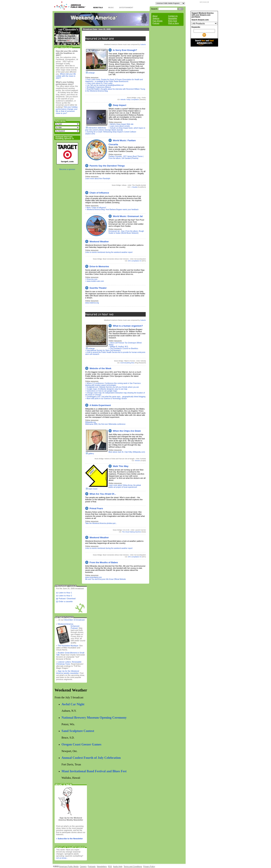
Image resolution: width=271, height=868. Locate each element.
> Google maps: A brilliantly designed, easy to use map (106, 389)
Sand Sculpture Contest (78, 731)
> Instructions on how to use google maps (101, 391)
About (155, 16)
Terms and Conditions (133, 866)
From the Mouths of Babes (104, 562)
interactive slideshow (97, 128)
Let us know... (62, 858)
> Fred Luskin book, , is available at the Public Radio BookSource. (114, 80)
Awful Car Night (73, 704)
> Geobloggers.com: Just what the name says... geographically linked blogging (115, 397)
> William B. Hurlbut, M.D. (118, 347)
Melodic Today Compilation (130, 100)
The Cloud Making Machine (132, 532)
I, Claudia (134, 187)
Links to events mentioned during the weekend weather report (109, 252)
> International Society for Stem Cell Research (103, 350)
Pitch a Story (174, 23)
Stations (156, 18)
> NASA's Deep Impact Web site (121, 124)
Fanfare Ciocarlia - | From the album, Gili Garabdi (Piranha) (126, 157)
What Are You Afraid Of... (103, 494)
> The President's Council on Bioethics (123, 348)
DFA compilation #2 (135, 261)
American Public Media (69, 866)
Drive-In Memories (99, 266)
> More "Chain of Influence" (96, 208)
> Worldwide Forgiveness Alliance (98, 87)
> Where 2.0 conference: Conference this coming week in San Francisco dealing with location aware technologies (113, 384)
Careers (83, 866)
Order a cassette (66, 601)
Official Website (106, 579)
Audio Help (118, 866)
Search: (154, 9)
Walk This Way (121, 466)
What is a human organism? (128, 326)
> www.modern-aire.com (95, 281)
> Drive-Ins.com (91, 279)
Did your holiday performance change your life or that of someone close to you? (67, 110)
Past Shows (157, 21)
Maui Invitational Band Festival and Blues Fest (94, 771)
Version (137, 461)
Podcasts (92, 866)
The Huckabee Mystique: (68, 646)
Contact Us (173, 16)
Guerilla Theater (98, 288)
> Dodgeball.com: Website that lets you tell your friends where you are (112, 387)
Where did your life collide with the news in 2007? (66, 76)
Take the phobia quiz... (101, 523)
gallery (91, 453)
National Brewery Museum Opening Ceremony (94, 718)
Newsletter (173, 18)
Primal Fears (96, 508)
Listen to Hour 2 (65, 596)
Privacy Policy (149, 866)
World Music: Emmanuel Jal (128, 216)
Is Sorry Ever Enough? (125, 50)
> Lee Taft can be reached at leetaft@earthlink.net (104, 85)
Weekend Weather (99, 242)
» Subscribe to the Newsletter (69, 839)
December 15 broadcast (74, 620)
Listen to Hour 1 (65, 593)
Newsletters (102, 866)
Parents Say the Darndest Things (107, 166)
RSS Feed (173, 21)
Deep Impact (120, 105)
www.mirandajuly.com (94, 577)
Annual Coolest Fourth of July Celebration (91, 758)
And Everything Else (127, 363)
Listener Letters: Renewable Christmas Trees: (69, 663)
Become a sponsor (67, 169)
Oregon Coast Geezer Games (81, 744)
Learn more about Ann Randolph (98, 179)
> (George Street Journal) (115, 129)
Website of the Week (100, 368)
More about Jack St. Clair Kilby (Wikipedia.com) (127, 452)
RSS (110, 866)
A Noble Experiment (100, 405)
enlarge (92, 73)
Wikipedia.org (90, 422)
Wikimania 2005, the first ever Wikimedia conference (105, 424)
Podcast (156, 23)
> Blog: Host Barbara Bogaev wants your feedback (112, 210)
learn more (93, 489)
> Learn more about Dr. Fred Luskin (99, 83)
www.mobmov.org (92, 303)
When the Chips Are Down (127, 431)
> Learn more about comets (119, 126)
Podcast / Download (67, 599)
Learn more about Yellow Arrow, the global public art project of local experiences (125, 486)
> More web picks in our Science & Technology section (106, 399)
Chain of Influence (99, 193)
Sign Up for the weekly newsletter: (68, 672)
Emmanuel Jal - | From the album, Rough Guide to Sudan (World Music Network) (126, 232)
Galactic (143, 44)
